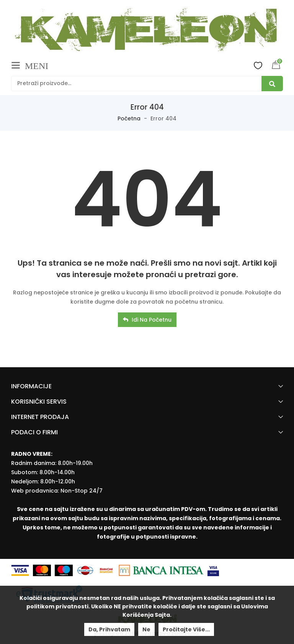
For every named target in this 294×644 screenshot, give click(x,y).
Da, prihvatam (109, 629)
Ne (146, 629)
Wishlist (258, 65)
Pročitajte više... (186, 629)
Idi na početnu (147, 320)
